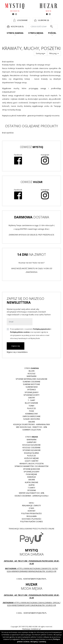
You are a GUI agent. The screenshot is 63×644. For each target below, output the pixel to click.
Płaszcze (32, 408)
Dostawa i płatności (32, 519)
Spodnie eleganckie (32, 450)
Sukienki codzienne (32, 382)
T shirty (32, 488)
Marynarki (32, 376)
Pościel (52, 33)
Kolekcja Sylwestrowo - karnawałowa (32, 424)
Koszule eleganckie (32, 445)
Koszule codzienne (32, 447)
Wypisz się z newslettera (17, 352)
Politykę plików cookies (20, 332)
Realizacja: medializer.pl (32, 629)
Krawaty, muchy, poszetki (32, 464)
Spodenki (32, 490)
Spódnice (32, 390)
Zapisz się (16, 346)
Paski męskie (32, 474)
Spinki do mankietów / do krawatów (32, 466)
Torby (32, 406)
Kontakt (32, 511)
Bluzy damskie (32, 403)
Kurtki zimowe (32, 482)
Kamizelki (32, 477)
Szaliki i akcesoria (32, 419)
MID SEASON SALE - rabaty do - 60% (32, 427)
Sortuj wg (40, 53)
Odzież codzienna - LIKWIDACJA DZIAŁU (32, 496)
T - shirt (32, 400)
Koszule (32, 373)
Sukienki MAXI (32, 387)
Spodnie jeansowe (32, 469)
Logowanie (22, 20)
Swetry (32, 398)
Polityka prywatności (32, 513)
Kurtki (32, 485)
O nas (32, 508)
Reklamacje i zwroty (32, 505)
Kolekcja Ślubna (32, 453)
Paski (32, 411)
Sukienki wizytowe (32, 384)
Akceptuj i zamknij (38, 642)
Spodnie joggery (32, 472)
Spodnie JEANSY (32, 392)
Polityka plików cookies (32, 521)
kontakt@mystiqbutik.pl (35, 579)
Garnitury (32, 442)
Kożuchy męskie (32, 458)
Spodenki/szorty (32, 395)
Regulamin (32, 516)
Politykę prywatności (42, 329)
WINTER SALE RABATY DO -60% (32, 493)
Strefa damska (15, 33)
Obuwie (32, 422)
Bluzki (32, 371)
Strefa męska (36, 33)
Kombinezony (32, 414)
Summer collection (32, 430)
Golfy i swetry (32, 461)
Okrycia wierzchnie (32, 416)
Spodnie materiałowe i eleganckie (32, 379)
